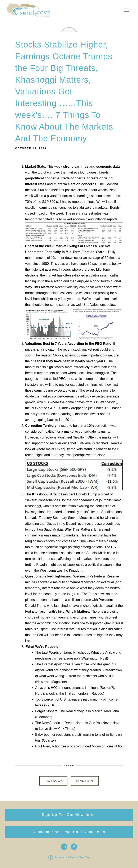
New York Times (62, 729)
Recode (97, 694)
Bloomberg (44, 717)
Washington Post (94, 658)
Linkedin (85, 781)
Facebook (53, 781)
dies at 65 (114, 746)
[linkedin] (64, 847)
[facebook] (74, 847)
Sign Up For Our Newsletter (69, 815)
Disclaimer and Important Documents (69, 832)
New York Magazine (51, 682)
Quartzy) (49, 740)
